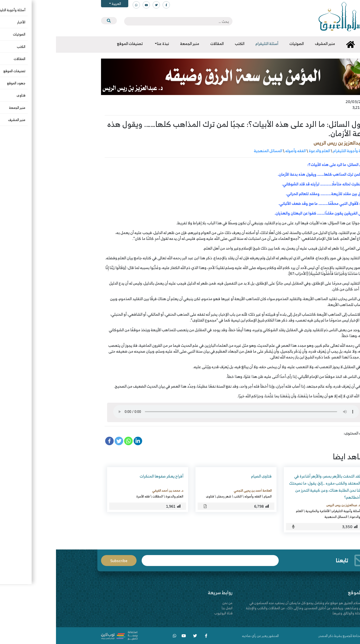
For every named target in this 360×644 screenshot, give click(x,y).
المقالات (102, 496)
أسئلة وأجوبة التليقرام (294, 151)
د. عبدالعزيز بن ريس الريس (285, 143)
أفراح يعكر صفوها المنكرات (106, 476)
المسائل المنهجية (212, 151)
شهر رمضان (168, 496)
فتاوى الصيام (205, 476)
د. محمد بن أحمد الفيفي (112, 490)
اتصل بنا (171, 608)
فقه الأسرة (87, 496)
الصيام (212, 496)
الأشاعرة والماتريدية (262, 511)
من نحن (171, 603)
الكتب (182, 496)
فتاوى (154, 496)
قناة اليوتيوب (167, 613)
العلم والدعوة (263, 151)
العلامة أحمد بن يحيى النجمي (197, 490)
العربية (60, 4)
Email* (154, 561)
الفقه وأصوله (240, 151)
